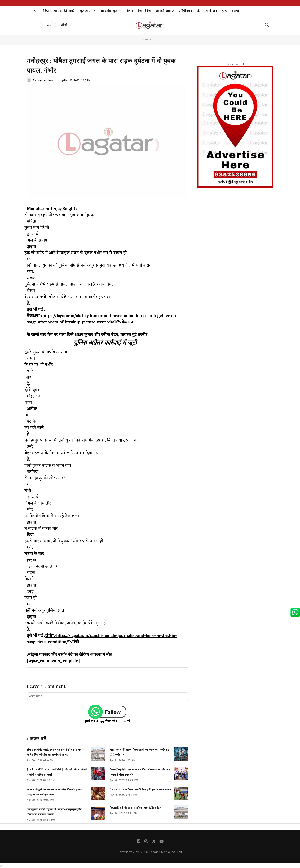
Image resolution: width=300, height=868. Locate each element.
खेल (199, 11)
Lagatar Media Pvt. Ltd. (166, 852)
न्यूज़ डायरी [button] (88, 11)
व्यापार (236, 11)
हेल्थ (224, 11)
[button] (33, 25)
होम (36, 11)
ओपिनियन (185, 11)
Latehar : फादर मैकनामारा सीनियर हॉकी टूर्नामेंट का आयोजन (140, 789)
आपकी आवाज (165, 11)
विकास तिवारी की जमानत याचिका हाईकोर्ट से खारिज (135, 808)
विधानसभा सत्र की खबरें (59, 11)
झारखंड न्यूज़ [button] (111, 11)
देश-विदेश (144, 11)
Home (147, 40)
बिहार (129, 11)
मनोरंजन (211, 11)
